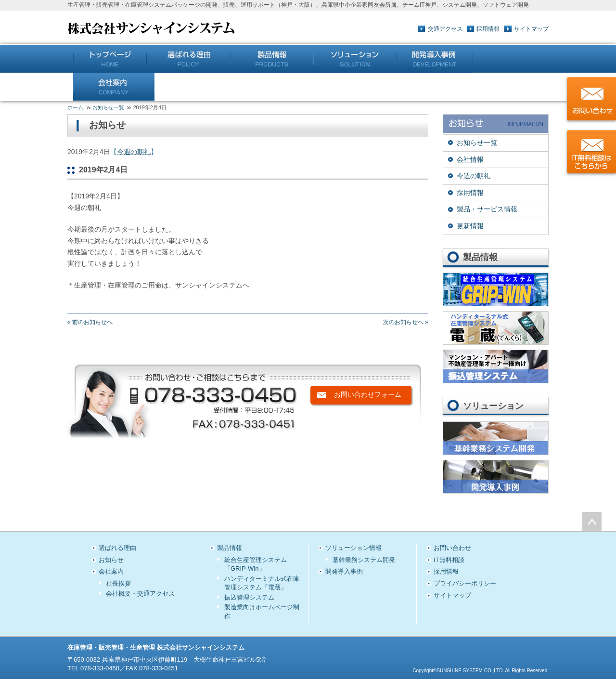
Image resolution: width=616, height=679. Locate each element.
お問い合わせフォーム (368, 394)
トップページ (110, 59)
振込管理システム (249, 597)
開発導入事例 (435, 59)
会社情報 (470, 159)
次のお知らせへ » (406, 322)
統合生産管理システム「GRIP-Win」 (256, 564)
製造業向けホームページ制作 (262, 611)
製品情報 (272, 59)
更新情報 (470, 226)
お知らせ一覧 (108, 107)
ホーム (75, 107)
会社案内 (114, 87)
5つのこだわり (189, 59)
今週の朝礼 (134, 152)
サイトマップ (531, 29)
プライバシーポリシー (465, 583)
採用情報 (488, 29)
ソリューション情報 (353, 548)
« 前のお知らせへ (90, 322)
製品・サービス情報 (487, 209)
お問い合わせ (452, 548)
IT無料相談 (449, 560)
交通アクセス (445, 29)
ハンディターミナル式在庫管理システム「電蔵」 (262, 583)
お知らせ (111, 560)
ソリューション (355, 59)
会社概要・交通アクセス (140, 594)
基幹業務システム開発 (364, 560)
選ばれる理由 (117, 548)
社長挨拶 (118, 583)
